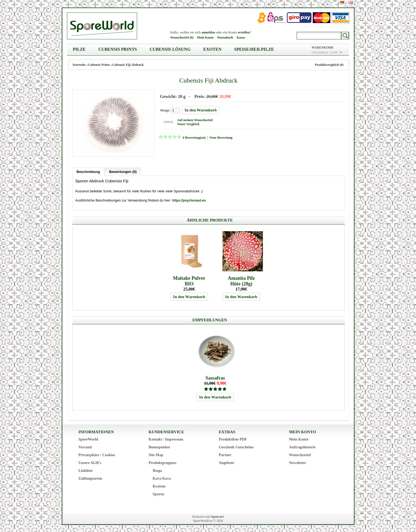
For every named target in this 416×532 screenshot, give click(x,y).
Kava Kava (162, 478)
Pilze (79, 49)
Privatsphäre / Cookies (97, 454)
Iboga (157, 470)
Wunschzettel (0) (182, 37)
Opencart (217, 516)
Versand (85, 446)
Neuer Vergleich (187, 124)
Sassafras (215, 377)
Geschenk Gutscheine (236, 446)
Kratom (159, 485)
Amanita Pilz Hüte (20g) (241, 280)
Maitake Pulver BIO (189, 280)
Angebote (227, 462)
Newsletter (298, 462)
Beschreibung (88, 171)
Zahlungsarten (90, 478)
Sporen (159, 493)
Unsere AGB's (90, 462)
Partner (225, 454)
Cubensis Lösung (170, 49)
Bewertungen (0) (123, 171)
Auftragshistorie (302, 446)
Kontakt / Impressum (166, 439)
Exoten (212, 49)
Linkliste (86, 470)
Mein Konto (205, 37)
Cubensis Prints (118, 49)
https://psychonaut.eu (189, 200)
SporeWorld (88, 439)
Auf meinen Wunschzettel (194, 120)
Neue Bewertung (220, 137)
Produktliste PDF (233, 439)
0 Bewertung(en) (193, 137)
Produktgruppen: (163, 462)
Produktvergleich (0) (329, 65)
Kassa (241, 37)
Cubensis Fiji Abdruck (128, 65)
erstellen (244, 32)
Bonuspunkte (159, 446)
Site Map (156, 454)
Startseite (79, 65)
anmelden (208, 32)
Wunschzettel (300, 454)
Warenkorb (225, 37)
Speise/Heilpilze (254, 49)
